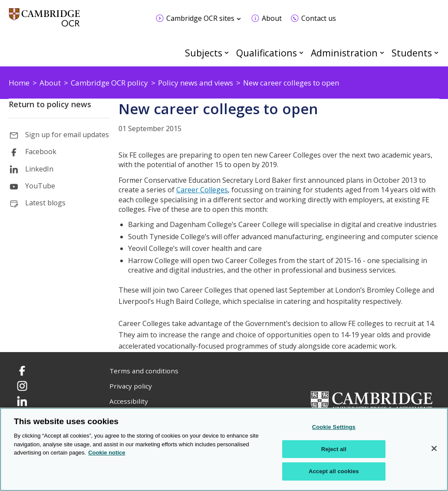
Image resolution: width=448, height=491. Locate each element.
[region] (224, 449)
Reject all (334, 449)
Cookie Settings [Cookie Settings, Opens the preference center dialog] (334, 427)
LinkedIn (39, 169)
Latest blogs (45, 203)
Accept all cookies (334, 471)
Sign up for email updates (67, 135)
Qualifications (267, 53)
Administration (344, 53)
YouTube (40, 186)
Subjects (204, 53)
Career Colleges (202, 190)
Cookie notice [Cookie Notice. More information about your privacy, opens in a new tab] (107, 453)
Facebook (41, 152)
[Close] (434, 448)
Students (412, 53)
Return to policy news (50, 104)
